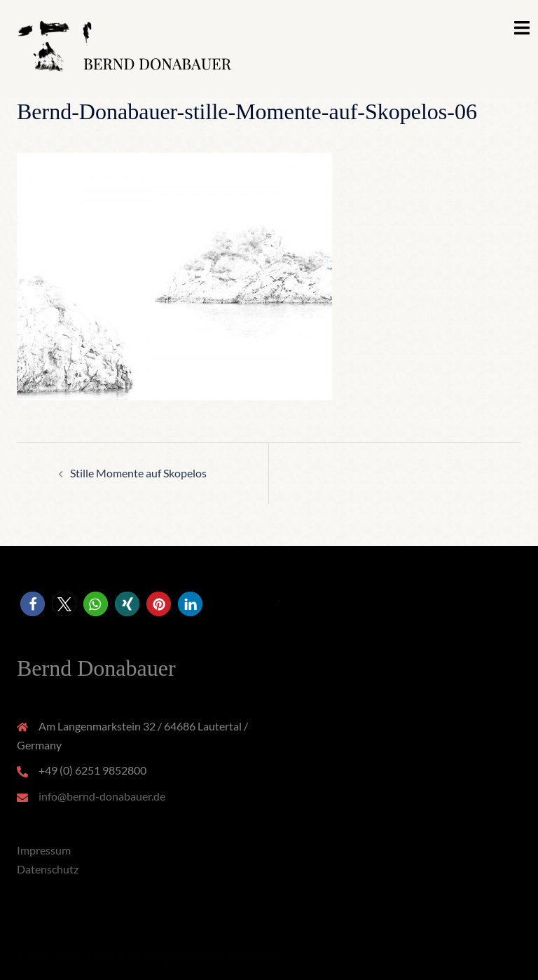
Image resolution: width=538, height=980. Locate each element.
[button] (33, 604)
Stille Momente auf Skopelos (138, 473)
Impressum (44, 850)
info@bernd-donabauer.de (102, 796)
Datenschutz (48, 869)
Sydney (265, 955)
